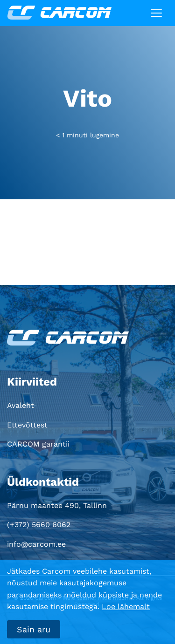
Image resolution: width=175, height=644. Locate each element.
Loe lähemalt (126, 607)
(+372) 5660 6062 (39, 525)
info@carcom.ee (36, 544)
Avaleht (21, 405)
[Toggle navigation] (156, 13)
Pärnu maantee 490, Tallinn (57, 505)
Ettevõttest (27, 425)
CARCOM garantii (38, 444)
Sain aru (34, 629)
